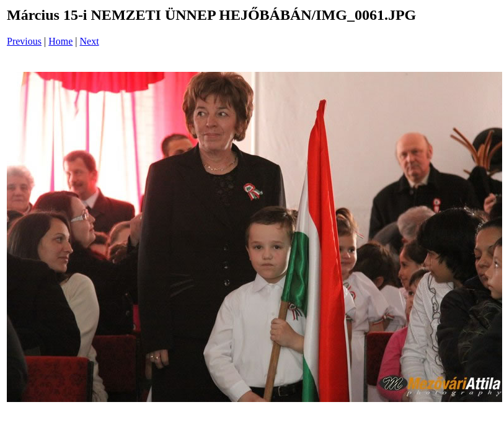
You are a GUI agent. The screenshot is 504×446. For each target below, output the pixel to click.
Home (60, 41)
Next (90, 41)
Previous (24, 41)
